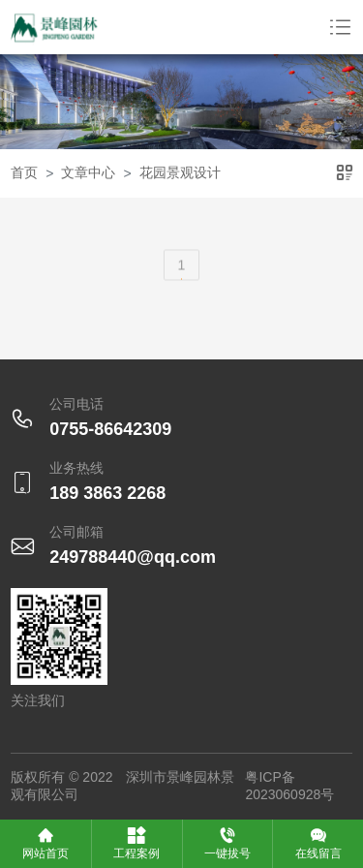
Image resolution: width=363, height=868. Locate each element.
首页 (24, 172)
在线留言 (318, 843)
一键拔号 (227, 843)
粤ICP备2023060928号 (289, 786)
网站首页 (45, 843)
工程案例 (136, 843)
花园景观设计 (180, 172)
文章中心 (88, 172)
